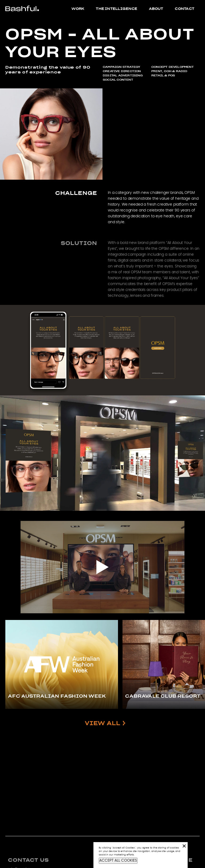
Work (78, 9)
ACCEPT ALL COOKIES (118, 861)
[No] (184, 846)
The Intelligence (117, 9)
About (156, 9)
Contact (185, 9)
